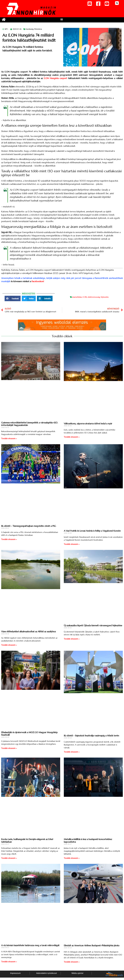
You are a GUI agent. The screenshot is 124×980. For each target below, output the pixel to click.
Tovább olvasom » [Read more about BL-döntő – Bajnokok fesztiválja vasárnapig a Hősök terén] (72, 752)
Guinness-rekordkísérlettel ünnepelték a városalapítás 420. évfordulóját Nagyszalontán (30, 424)
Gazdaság (30, 29)
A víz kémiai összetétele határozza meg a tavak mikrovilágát (30, 945)
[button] (117, 3)
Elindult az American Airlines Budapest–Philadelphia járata (92, 945)
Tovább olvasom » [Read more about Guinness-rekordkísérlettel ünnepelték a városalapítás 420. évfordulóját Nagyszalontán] (9, 438)
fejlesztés (105, 297)
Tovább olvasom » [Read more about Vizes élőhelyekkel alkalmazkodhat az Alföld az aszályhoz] (9, 645)
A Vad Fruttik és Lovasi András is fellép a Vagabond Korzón (92, 531)
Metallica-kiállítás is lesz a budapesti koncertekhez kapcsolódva (88, 841)
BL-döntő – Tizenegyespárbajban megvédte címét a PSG (29, 526)
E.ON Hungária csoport (55, 78)
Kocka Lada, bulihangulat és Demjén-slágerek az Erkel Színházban (27, 841)
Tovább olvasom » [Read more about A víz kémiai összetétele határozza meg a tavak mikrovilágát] (9, 962)
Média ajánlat (77, 973)
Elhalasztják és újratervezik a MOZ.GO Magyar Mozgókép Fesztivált (29, 734)
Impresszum (15, 973)
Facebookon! (38, 281)
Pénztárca (38, 29)
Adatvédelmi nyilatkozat (46, 973)
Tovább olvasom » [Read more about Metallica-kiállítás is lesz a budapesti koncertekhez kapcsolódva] (72, 858)
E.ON (85, 297)
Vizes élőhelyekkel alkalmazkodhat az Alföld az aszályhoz (29, 631)
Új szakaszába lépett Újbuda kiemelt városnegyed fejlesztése (93, 625)
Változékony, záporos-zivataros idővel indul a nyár (88, 424)
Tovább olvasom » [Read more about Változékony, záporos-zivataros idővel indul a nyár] (72, 437)
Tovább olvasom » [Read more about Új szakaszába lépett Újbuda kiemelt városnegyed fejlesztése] (72, 639)
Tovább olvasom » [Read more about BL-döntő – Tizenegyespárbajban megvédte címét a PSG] (9, 539)
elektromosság (94, 297)
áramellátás (77, 297)
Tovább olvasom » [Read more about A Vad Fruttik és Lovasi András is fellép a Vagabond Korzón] (72, 544)
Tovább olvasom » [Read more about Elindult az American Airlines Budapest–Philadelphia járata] (72, 962)
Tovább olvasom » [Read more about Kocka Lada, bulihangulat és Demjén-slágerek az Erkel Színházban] (9, 858)
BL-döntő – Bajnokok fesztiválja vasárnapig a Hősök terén (91, 736)
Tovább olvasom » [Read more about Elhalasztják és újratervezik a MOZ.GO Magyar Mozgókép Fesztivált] (9, 748)
